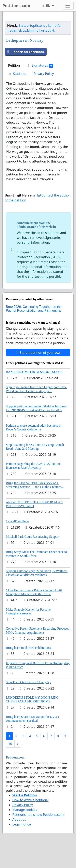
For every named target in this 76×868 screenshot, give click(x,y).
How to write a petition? (30, 800)
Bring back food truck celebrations (28, 648)
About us (19, 819)
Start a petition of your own (38, 353)
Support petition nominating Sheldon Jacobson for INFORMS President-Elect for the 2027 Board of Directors (36, 410)
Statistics (17, 74)
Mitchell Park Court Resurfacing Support (33, 537)
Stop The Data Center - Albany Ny (28, 682)
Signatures (40, 65)
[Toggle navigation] (68, 6)
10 (10, 744)
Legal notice (22, 824)
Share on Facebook (25, 52)
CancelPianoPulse (18, 521)
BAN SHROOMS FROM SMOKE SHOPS (34, 372)
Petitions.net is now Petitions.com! (38, 815)
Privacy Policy (44, 74)
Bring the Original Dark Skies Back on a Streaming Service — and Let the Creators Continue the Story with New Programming (34, 487)
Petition (14, 65)
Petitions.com (16, 6)
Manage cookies (25, 810)
